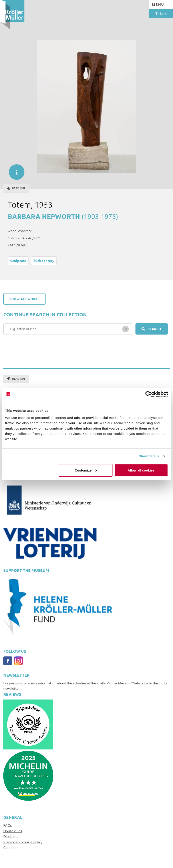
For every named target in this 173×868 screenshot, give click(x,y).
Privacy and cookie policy (23, 842)
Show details (149, 456)
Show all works (24, 299)
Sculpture (18, 260)
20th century (44, 260)
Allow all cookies (141, 470)
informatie (14, 170)
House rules (13, 831)
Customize (86, 470)
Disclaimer (12, 836)
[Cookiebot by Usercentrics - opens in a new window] (148, 394)
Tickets (161, 13)
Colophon (11, 847)
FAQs (8, 825)
